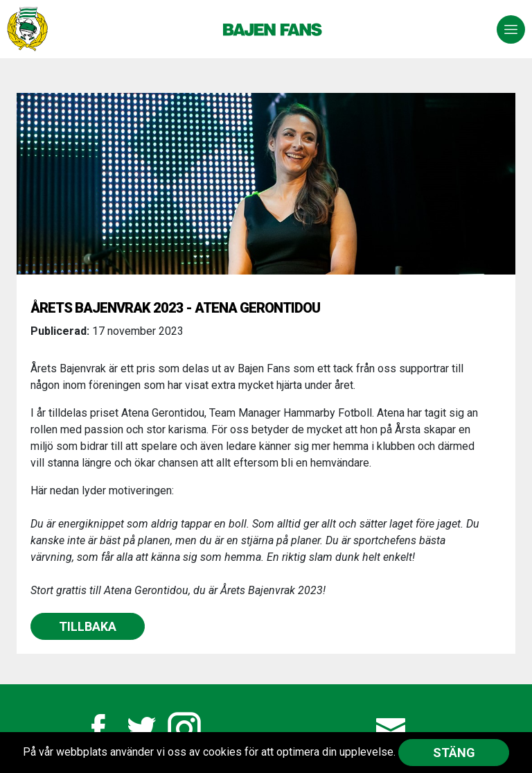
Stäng (454, 753)
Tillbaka (88, 626)
